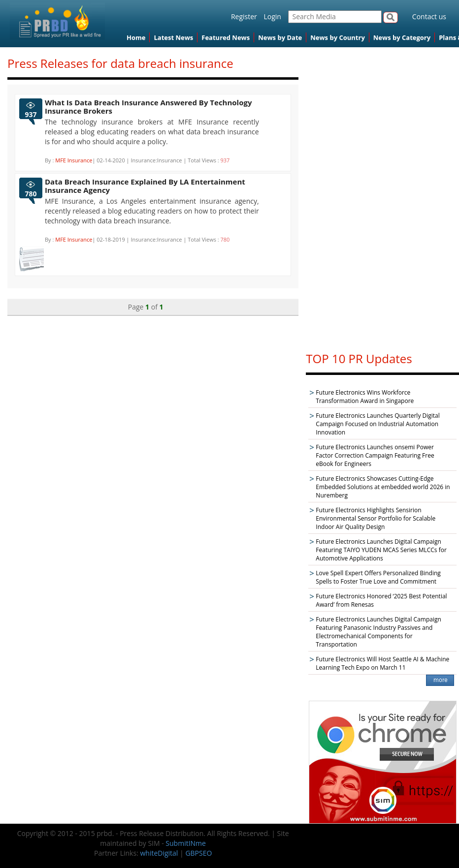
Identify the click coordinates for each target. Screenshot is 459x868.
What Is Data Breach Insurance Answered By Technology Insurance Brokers (148, 107)
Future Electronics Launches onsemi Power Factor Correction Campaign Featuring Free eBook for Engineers (375, 455)
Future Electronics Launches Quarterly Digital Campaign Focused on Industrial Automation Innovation (377, 424)
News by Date (280, 37)
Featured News (226, 37)
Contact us (429, 16)
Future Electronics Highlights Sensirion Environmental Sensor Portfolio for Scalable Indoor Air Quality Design (376, 518)
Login (272, 16)
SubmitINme (186, 843)
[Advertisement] (383, 195)
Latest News (173, 37)
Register (244, 16)
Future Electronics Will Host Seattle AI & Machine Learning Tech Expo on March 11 (382, 663)
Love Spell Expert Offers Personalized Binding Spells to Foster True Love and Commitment (378, 577)
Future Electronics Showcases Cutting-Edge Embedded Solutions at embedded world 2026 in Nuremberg (383, 487)
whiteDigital (159, 853)
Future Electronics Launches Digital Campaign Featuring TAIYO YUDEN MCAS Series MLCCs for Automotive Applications (381, 550)
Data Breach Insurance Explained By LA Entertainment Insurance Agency (145, 186)
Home (136, 37)
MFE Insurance (74, 160)
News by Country (338, 37)
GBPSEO (198, 853)
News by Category (402, 37)
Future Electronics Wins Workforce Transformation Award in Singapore (365, 397)
